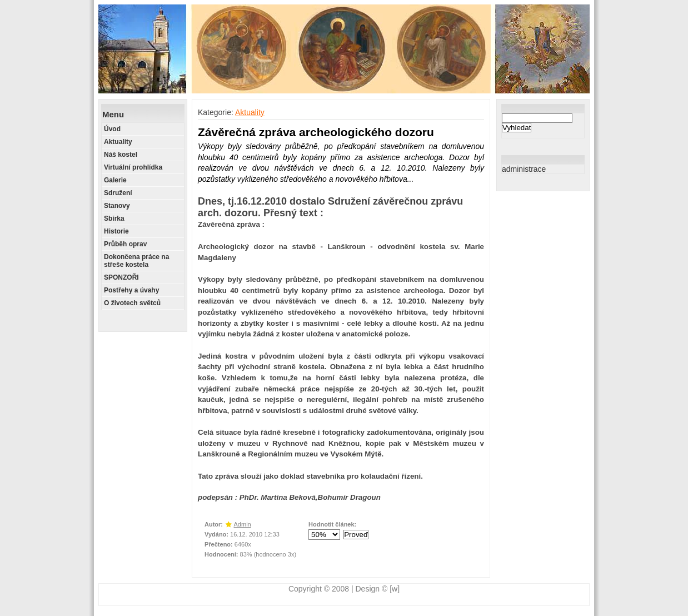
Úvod (112, 129)
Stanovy (117, 206)
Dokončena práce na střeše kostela (136, 261)
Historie (116, 231)
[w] (395, 589)
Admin (243, 524)
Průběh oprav (125, 244)
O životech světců (132, 303)
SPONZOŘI (121, 277)
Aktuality (118, 142)
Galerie (115, 180)
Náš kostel (121, 155)
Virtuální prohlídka (133, 167)
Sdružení (118, 193)
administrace (524, 169)
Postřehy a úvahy (131, 290)
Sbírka (114, 218)
